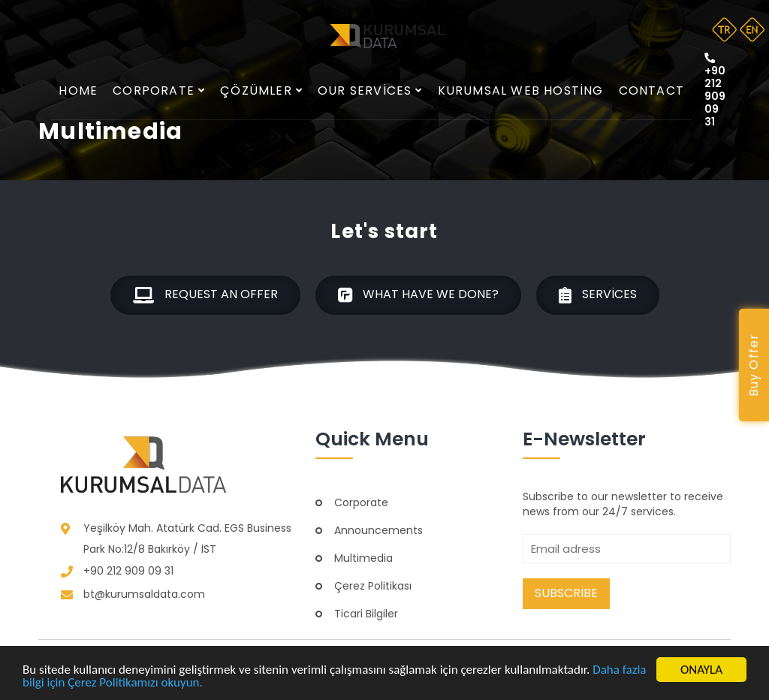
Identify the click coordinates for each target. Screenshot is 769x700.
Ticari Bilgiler (366, 614)
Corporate (159, 91)
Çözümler (261, 91)
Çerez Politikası (373, 586)
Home (78, 91)
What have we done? (418, 295)
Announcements (378, 530)
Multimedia (363, 558)
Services (598, 295)
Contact (651, 91)
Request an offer (205, 295)
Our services (370, 91)
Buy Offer (754, 365)
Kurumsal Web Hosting (521, 91)
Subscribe (566, 593)
